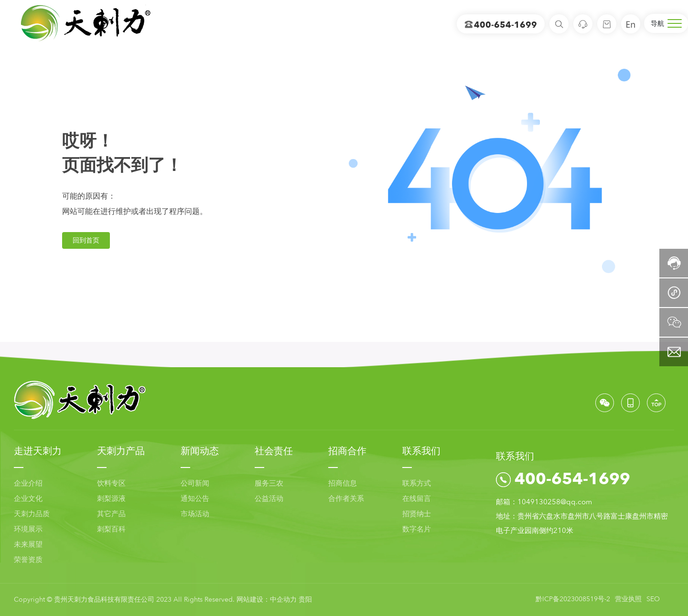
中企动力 (283, 600)
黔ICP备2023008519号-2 (573, 599)
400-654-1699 (501, 25)
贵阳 (305, 600)
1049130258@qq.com (555, 502)
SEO (653, 599)
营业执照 (628, 599)
